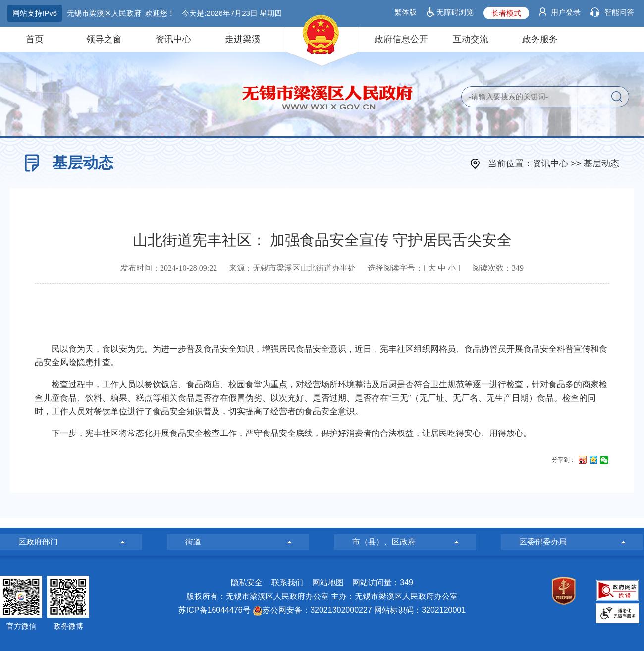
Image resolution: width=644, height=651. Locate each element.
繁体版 (405, 12)
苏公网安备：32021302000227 (317, 610)
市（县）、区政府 (384, 542)
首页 (35, 39)
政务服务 (540, 39)
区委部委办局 (543, 542)
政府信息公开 (401, 39)
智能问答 (619, 12)
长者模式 (506, 13)
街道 (193, 542)
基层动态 (601, 163)
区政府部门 (38, 542)
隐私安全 (247, 582)
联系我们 (287, 582)
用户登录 (566, 12)
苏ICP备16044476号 (215, 610)
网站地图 (328, 582)
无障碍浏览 (455, 12)
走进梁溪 (243, 39)
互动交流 (471, 39)
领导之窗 (104, 39)
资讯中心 (173, 39)
